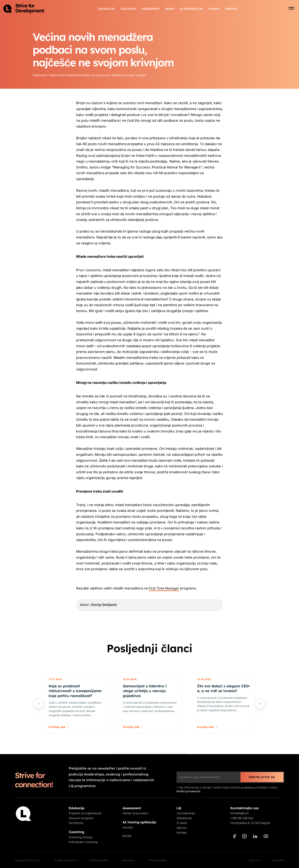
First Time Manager (165, 588)
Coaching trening (80, 837)
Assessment (151, 10)
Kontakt (231, 10)
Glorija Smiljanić (104, 605)
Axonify (128, 827)
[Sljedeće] (260, 704)
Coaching (128, 10)
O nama (214, 10)
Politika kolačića (99, 860)
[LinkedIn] (255, 837)
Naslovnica (39, 75)
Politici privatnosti (188, 791)
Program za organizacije (85, 813)
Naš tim (182, 828)
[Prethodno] (39, 704)
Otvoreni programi (81, 818)
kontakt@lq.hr (240, 813)
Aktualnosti (184, 818)
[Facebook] (234, 837)
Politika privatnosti (66, 860)
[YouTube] (266, 837)
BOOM (170, 10)
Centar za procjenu (135, 813)
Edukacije (107, 10)
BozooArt (279, 860)
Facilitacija (76, 823)
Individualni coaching (83, 842)
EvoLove (254, 860)
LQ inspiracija (191, 10)
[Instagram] (244, 837)
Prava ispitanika (158, 860)
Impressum (128, 860)
